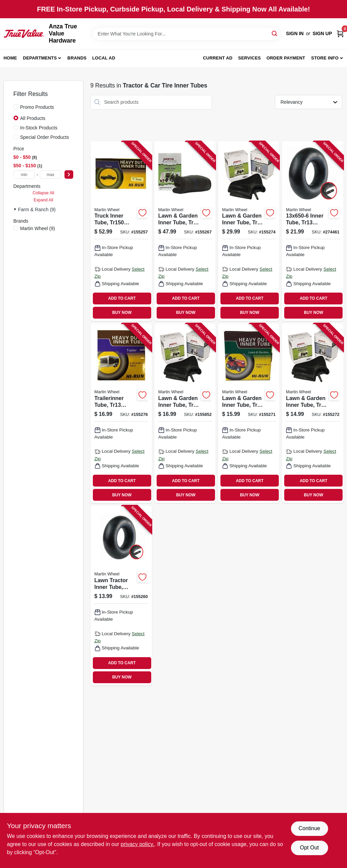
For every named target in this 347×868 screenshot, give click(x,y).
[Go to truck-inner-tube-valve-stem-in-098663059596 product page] (121, 231)
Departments (40, 58)
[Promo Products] (16, 107)
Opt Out (309, 848)
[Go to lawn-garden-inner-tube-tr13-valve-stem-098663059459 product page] (249, 231)
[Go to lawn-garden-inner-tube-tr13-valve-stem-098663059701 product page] (185, 231)
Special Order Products (45, 137)
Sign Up (322, 33)
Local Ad (104, 58)
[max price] (51, 175)
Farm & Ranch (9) (37, 209)
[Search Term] (187, 34)
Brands (77, 58)
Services (250, 58)
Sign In (295, 33)
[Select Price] (69, 175)
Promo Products (37, 107)
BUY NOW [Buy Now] (122, 313)
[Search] (275, 33)
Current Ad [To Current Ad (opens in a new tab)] (218, 58)
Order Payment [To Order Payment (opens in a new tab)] (286, 58)
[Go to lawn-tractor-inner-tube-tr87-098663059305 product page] (121, 595)
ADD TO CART (122, 298)
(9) (38, 228)
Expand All (44, 200)
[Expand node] (16, 209)
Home (10, 58)
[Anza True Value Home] (24, 33)
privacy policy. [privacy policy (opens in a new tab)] (138, 844)
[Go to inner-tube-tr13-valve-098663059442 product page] (313, 231)
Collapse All (43, 193)
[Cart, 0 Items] (340, 34)
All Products (33, 118)
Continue (309, 828)
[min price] (24, 175)
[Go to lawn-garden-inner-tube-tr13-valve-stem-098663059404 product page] (185, 413)
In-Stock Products (39, 128)
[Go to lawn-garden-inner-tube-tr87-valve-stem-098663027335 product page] (249, 413)
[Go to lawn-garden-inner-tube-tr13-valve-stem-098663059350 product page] (313, 413)
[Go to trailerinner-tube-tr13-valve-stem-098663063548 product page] (121, 413)
